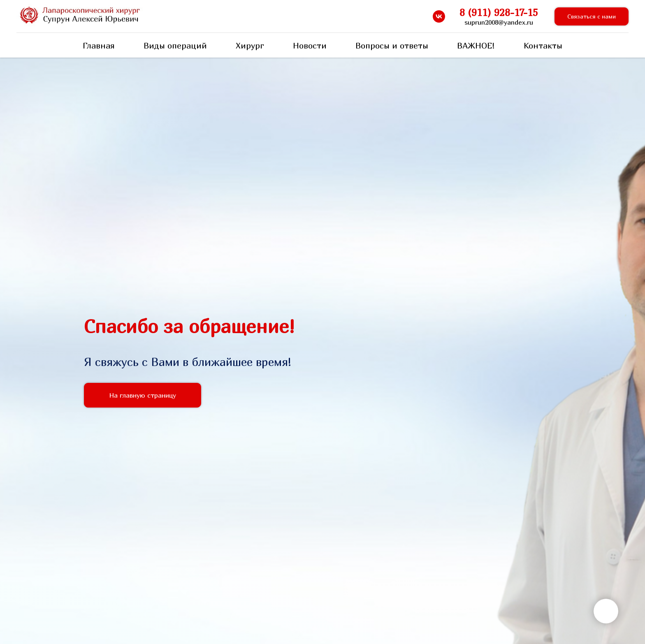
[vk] (439, 16)
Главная (99, 45)
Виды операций (175, 45)
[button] (592, 17)
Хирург (250, 45)
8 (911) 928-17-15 (499, 12)
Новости (310, 45)
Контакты (543, 45)
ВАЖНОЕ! (476, 45)
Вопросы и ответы (392, 45)
